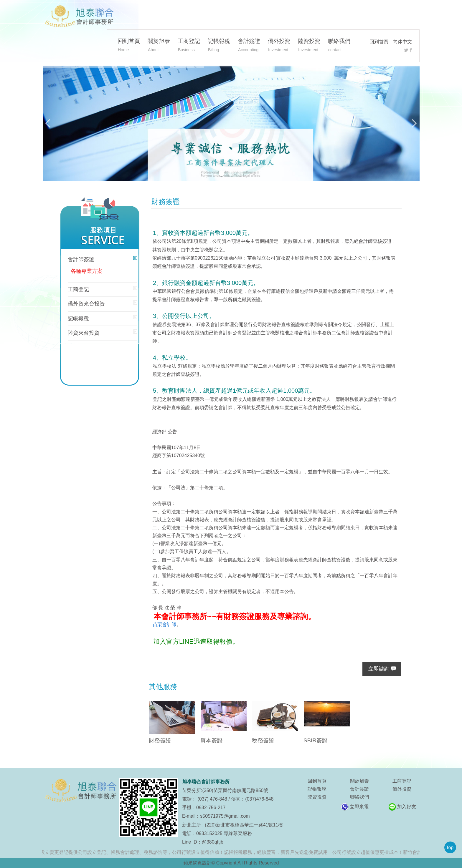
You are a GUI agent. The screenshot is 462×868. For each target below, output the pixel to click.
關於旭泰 (159, 46)
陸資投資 (309, 46)
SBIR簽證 (316, 740)
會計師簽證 (81, 259)
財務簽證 (160, 740)
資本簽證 (212, 740)
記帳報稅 (219, 46)
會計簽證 (249, 46)
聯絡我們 (339, 46)
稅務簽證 (263, 740)
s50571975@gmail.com (225, 816)
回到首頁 (379, 42)
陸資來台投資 (84, 333)
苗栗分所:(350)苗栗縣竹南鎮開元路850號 (225, 790)
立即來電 (359, 807)
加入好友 (407, 807)
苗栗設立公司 (261, 258)
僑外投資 (279, 46)
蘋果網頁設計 (197, 863)
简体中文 (402, 42)
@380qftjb (213, 842)
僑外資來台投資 (86, 304)
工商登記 (189, 46)
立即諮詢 (379, 669)
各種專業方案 (87, 271)
